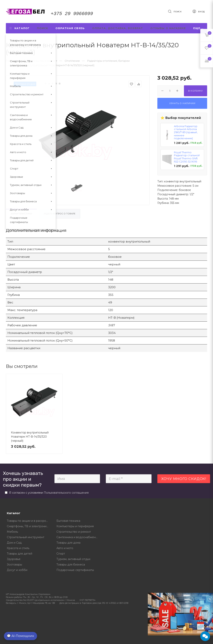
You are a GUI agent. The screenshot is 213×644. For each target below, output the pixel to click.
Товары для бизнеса (71, 565)
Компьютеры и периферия (75, 526)
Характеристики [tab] (21, 214)
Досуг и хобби (17, 570)
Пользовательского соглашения (66, 493)
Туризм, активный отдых (73, 559)
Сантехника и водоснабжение (78, 537)
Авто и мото (65, 548)
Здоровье (14, 559)
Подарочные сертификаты (75, 570)
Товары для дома (68, 543)
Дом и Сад (14, 543)
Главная (11, 61)
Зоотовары (14, 565)
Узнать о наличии (182, 103)
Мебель (12, 532)
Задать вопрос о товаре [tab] (59, 214)
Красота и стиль (18, 548)
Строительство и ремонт (74, 532)
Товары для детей (20, 554)
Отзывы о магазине (168, 28)
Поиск (42, 28)
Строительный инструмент (26, 537)
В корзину (196, 91)
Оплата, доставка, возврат (118, 28)
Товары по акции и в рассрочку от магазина (29, 521)
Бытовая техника (68, 521)
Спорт (61, 554)
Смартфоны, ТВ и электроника (28, 526)
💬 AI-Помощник (20, 636)
